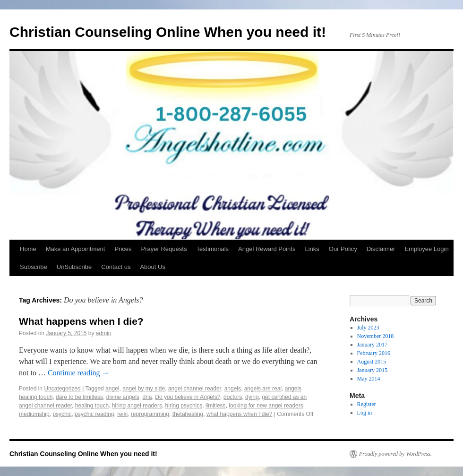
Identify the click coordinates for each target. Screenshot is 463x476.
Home (28, 249)
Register (367, 404)
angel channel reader (195, 389)
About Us (152, 267)
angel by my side (144, 389)
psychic (62, 414)
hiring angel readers (137, 406)
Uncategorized (62, 389)
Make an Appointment (76, 249)
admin (104, 333)
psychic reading (94, 414)
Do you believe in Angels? (188, 397)
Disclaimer (381, 249)
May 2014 (369, 379)
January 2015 (372, 370)
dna (147, 397)
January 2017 (372, 345)
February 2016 (374, 353)
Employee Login (426, 249)
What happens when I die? (81, 321)
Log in (365, 413)
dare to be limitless (79, 397)
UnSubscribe (74, 267)
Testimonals (212, 249)
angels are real (263, 389)
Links (312, 249)
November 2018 (376, 336)
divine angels (123, 397)
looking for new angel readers (266, 406)
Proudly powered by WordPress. (395, 454)
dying (252, 397)
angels (233, 389)
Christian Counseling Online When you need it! (168, 32)
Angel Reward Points (267, 249)
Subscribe (34, 267)
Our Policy (343, 249)
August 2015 (372, 362)
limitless (216, 406)
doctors (233, 397)
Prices (123, 249)
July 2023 (368, 328)
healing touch (92, 406)
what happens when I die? (239, 414)
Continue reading (79, 373)
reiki (122, 414)
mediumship (34, 414)
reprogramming (150, 414)
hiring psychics (184, 406)
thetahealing (188, 414)
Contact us (116, 267)
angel (112, 389)
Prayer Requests (164, 249)
